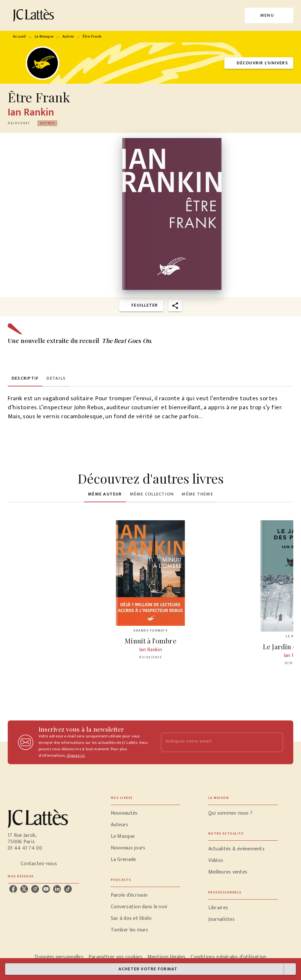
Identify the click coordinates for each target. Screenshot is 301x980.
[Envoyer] (275, 742)
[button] (259, 63)
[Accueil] (35, 15)
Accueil (19, 36)
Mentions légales (166, 957)
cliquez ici (76, 755)
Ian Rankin (31, 112)
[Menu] (269, 15)
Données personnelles (59, 957)
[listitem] (13, 889)
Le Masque (44, 36)
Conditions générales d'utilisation (228, 957)
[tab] (25, 379)
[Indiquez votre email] (214, 742)
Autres (68, 36)
